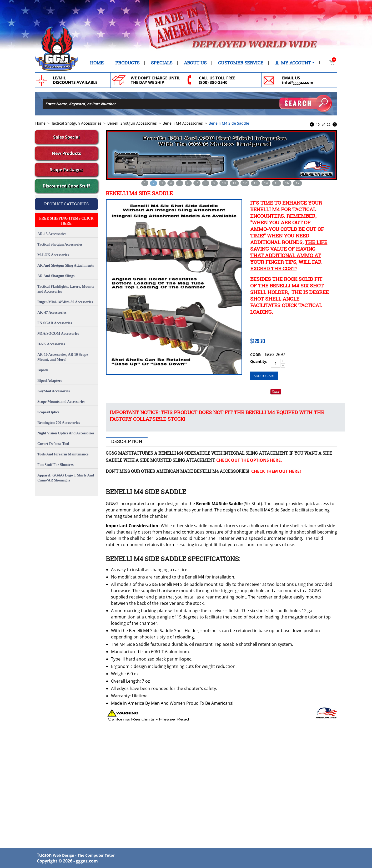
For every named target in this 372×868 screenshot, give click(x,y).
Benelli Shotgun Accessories (132, 123)
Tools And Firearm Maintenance (63, 454)
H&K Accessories (51, 344)
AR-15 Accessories (52, 234)
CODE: (256, 355)
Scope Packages (66, 170)
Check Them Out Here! (277, 471)
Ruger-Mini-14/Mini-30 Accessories (65, 302)
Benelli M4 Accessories (183, 123)
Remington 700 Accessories (59, 423)
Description (127, 441)
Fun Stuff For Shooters (56, 465)
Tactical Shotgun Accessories (76, 123)
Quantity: (259, 361)
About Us (195, 63)
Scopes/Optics (48, 412)
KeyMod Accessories (54, 391)
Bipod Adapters (50, 381)
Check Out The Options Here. (249, 460)
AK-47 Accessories (52, 313)
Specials (162, 63)
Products (127, 63)
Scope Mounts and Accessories (61, 402)
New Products (66, 153)
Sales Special (66, 137)
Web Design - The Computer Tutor (84, 855)
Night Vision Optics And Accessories (66, 433)
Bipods (43, 370)
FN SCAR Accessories (55, 323)
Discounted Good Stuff (66, 186)
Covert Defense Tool (53, 444)
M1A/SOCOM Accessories (58, 334)
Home (97, 63)
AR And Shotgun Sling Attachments (66, 265)
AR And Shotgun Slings (56, 276)
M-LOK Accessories (53, 255)
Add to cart (264, 376)
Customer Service (241, 63)
